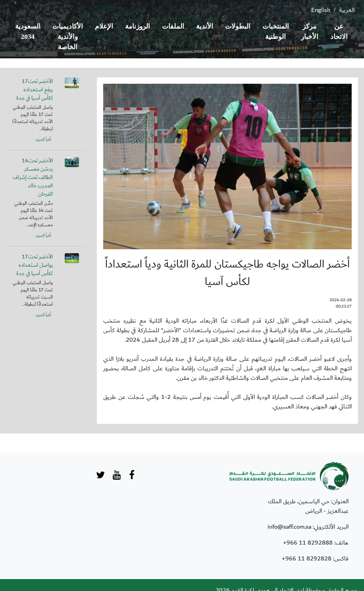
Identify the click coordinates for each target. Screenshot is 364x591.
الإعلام (104, 26)
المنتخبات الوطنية (276, 32)
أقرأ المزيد (43, 140)
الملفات (173, 26)
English (321, 10)
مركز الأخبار (310, 32)
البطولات (238, 26)
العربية (347, 10)
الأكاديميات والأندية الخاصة (68, 37)
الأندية (205, 26)
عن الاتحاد (339, 32)
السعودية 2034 (28, 32)
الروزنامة (138, 26)
